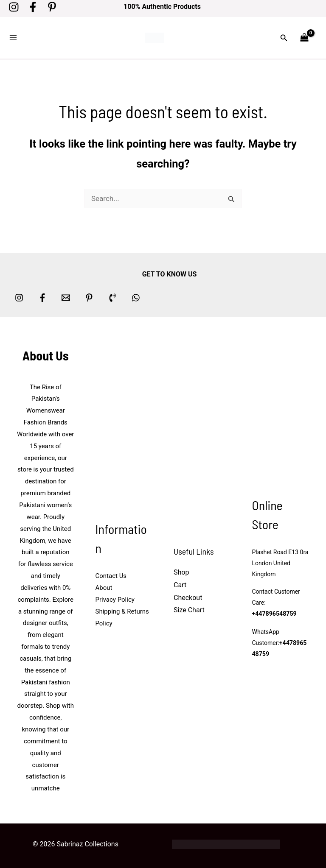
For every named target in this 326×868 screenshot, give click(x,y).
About (104, 586)
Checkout (188, 596)
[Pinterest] (52, 7)
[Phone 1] (112, 296)
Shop (181, 571)
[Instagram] (14, 7)
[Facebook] (33, 7)
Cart (180, 584)
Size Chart (189, 609)
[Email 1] (66, 296)
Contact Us (111, 575)
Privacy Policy (115, 598)
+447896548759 (274, 613)
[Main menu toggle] (13, 37)
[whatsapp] (136, 296)
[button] (284, 37)
